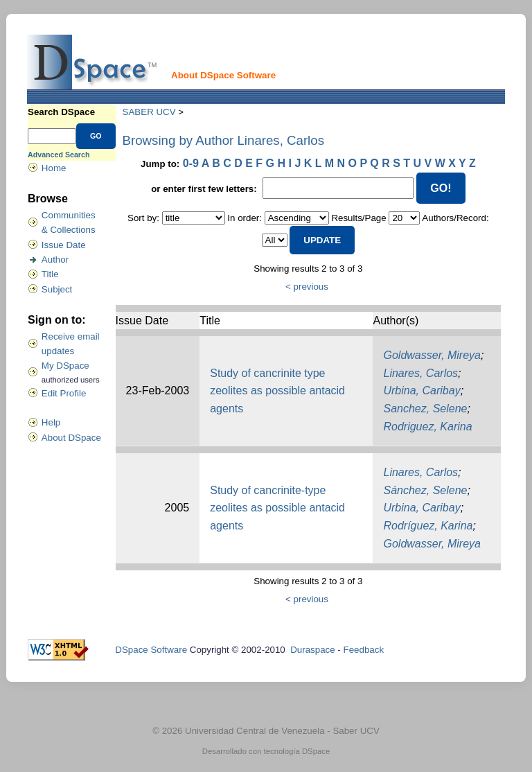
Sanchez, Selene (425, 409)
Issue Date (64, 245)
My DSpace (65, 366)
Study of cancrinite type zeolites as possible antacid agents (277, 391)
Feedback (364, 650)
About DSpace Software (223, 75)
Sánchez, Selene (425, 490)
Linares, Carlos (420, 373)
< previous (307, 287)
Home (54, 168)
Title (50, 274)
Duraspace (312, 650)
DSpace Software (151, 650)
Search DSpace (61, 112)
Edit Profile (64, 393)
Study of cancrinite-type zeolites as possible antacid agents (277, 508)
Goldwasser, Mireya (432, 355)
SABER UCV (149, 112)
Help (51, 422)
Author (55, 260)
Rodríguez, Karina (428, 526)
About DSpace (71, 438)
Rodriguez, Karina (427, 427)
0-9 (191, 163)
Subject (57, 289)
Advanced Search (59, 155)
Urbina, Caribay (422, 391)
